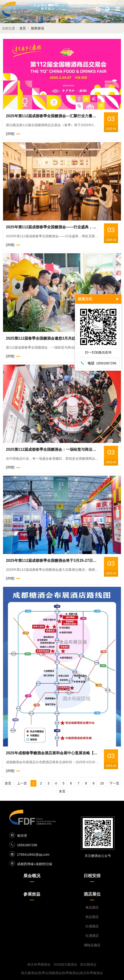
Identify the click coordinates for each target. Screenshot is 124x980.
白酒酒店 (92, 926)
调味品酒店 (92, 945)
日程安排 (92, 876)
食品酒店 (92, 907)
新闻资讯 (38, 28)
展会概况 (32, 876)
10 (102, 783)
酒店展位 (92, 894)
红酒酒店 (92, 936)
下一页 (114, 783)
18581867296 (27, 845)
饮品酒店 (92, 917)
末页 (62, 791)
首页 (23, 28)
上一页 (22, 783)
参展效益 (32, 894)
